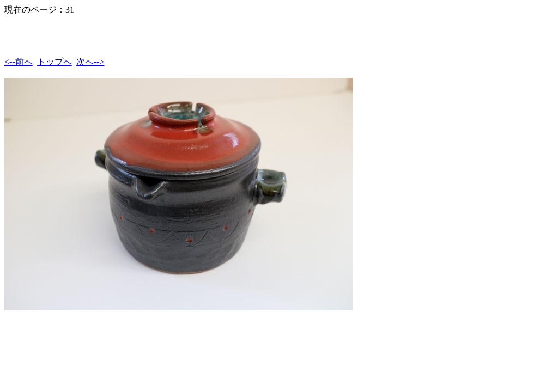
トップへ (54, 62)
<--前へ (19, 62)
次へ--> (90, 62)
